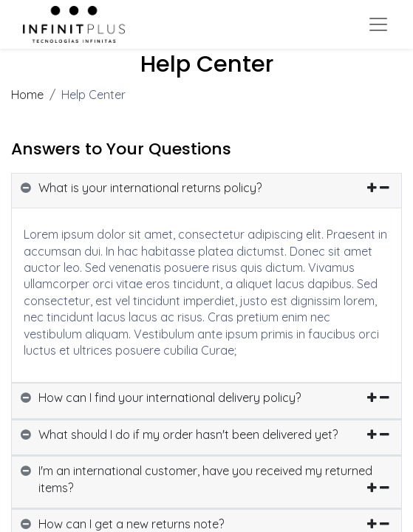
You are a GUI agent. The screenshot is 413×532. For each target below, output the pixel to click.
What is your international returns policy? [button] (150, 188)
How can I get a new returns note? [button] (131, 524)
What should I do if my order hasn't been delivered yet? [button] (188, 434)
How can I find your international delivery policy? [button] (170, 398)
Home (27, 95)
